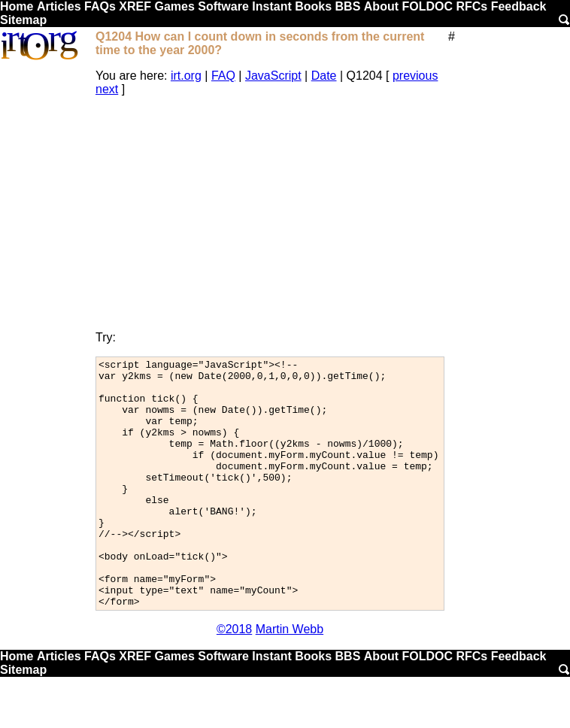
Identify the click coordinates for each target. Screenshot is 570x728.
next (107, 89)
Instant (271, 6)
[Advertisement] (270, 214)
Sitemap (23, 20)
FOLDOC (427, 6)
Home (17, 6)
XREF (135, 6)
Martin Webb (290, 679)
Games (174, 6)
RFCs (471, 6)
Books (313, 6)
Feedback (519, 6)
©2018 (234, 679)
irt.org (186, 76)
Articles (59, 6)
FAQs (100, 6)
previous (415, 76)
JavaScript (273, 76)
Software (223, 6)
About (381, 6)
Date (324, 76)
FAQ (223, 76)
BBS (348, 6)
